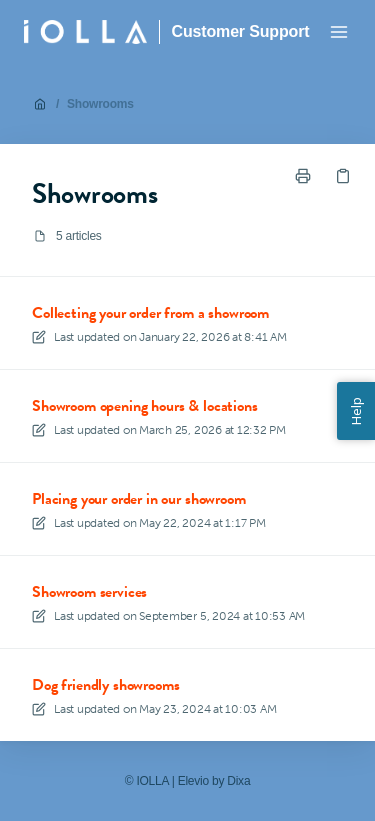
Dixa (238, 781)
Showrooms (100, 104)
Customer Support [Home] (241, 31)
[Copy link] (343, 176)
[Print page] (303, 176)
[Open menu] (339, 32)
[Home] (85, 32)
